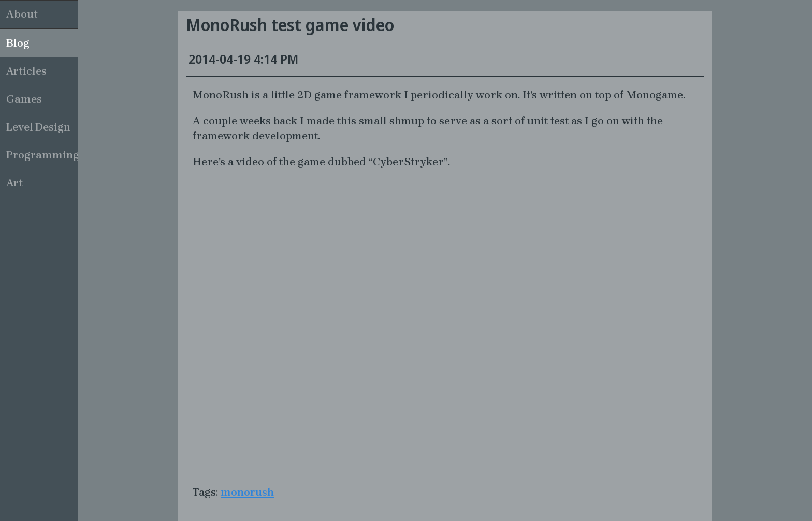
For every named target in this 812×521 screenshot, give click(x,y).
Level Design (38, 127)
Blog (18, 43)
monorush (247, 492)
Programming (42, 155)
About (22, 14)
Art (15, 183)
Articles (26, 71)
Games (24, 99)
